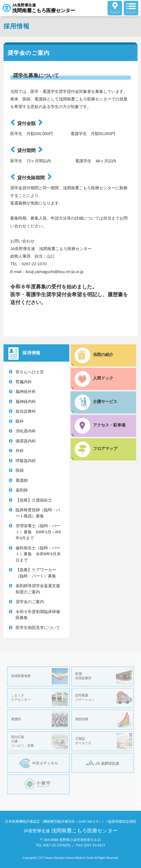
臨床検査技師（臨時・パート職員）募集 (38, 513)
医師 (20, 470)
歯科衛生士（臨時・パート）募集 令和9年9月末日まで (38, 554)
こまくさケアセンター (39, 698)
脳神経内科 (26, 401)
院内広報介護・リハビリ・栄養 (39, 741)
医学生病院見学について (38, 628)
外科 (20, 451)
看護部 (39, 719)
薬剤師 (22, 490)
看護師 (22, 480)
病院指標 (104, 719)
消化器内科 (26, 431)
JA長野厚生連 (39, 8)
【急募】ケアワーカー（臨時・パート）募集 (38, 573)
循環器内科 (26, 441)
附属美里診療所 (104, 676)
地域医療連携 (39, 676)
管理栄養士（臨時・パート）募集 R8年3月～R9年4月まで (38, 532)
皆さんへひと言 (30, 372)
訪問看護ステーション (104, 698)
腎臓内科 (24, 382)
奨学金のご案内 (30, 602)
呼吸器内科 (26, 461)
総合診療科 (26, 411)
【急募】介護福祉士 (34, 500)
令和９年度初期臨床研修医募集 (38, 615)
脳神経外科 (26, 391)
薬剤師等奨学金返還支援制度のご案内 (38, 589)
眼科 (20, 421)
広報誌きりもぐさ (104, 741)
